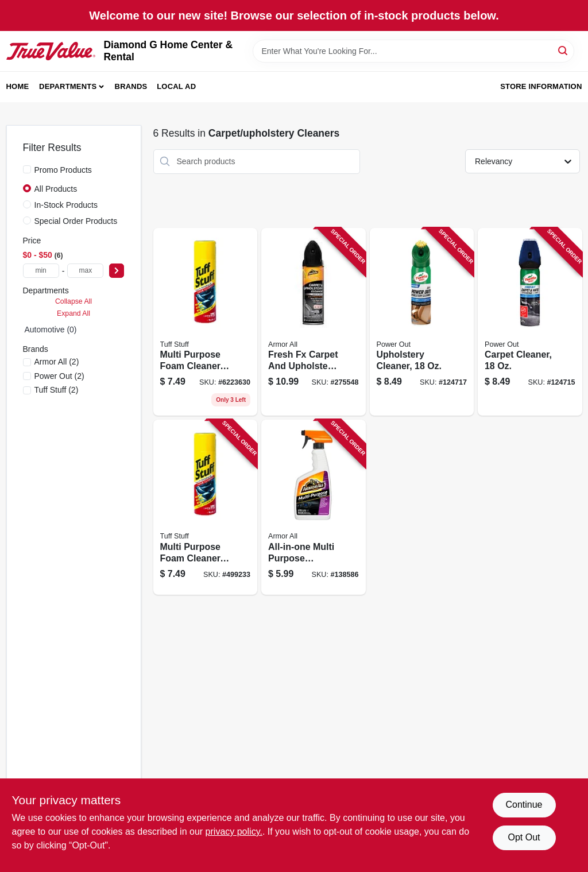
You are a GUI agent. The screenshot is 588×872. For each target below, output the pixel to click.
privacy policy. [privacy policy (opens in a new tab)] (234, 832)
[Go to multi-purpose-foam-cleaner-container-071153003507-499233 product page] (206, 507)
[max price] (85, 271)
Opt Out (524, 837)
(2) (57, 362)
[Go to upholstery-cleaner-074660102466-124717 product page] (422, 322)
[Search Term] (413, 51)
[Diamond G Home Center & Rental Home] (51, 51)
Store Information (541, 86)
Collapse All (73, 301)
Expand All (73, 313)
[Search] (564, 50)
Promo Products (63, 170)
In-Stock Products (66, 205)
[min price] (41, 271)
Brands (131, 86)
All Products (56, 189)
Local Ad (176, 86)
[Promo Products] (27, 169)
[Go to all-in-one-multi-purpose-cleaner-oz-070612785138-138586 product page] (314, 507)
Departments (68, 86)
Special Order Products (76, 221)
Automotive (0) (51, 330)
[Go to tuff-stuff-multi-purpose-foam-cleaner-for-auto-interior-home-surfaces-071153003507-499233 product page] (206, 322)
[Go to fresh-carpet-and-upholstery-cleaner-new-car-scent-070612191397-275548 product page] (314, 322)
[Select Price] (117, 271)
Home (18, 86)
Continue (524, 805)
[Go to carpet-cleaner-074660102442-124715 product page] (530, 322)
